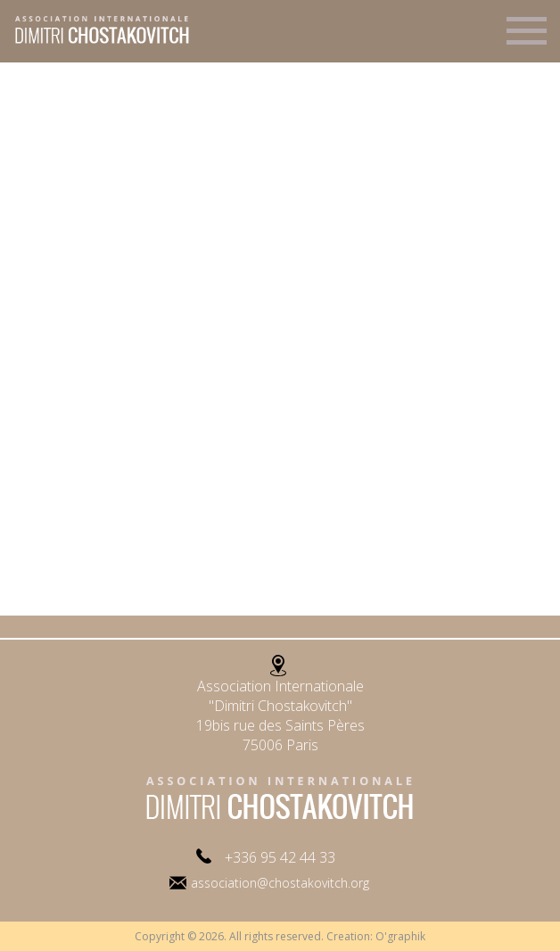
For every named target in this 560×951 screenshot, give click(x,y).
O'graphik (400, 936)
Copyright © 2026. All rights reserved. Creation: (255, 936)
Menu (527, 38)
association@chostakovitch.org (280, 883)
